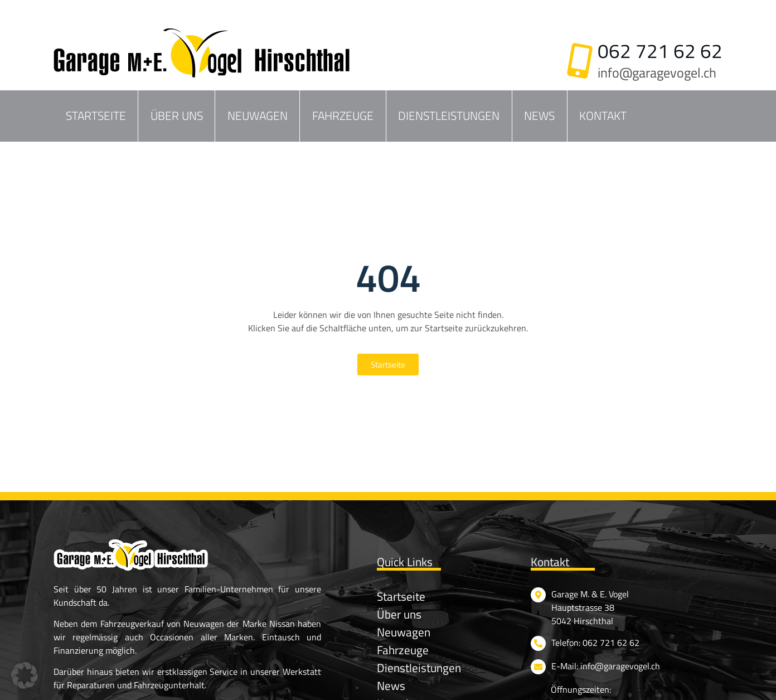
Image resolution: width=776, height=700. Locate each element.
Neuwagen (258, 115)
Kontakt (603, 115)
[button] (25, 675)
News (539, 115)
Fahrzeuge (343, 115)
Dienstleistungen (449, 115)
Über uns (177, 115)
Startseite (96, 115)
